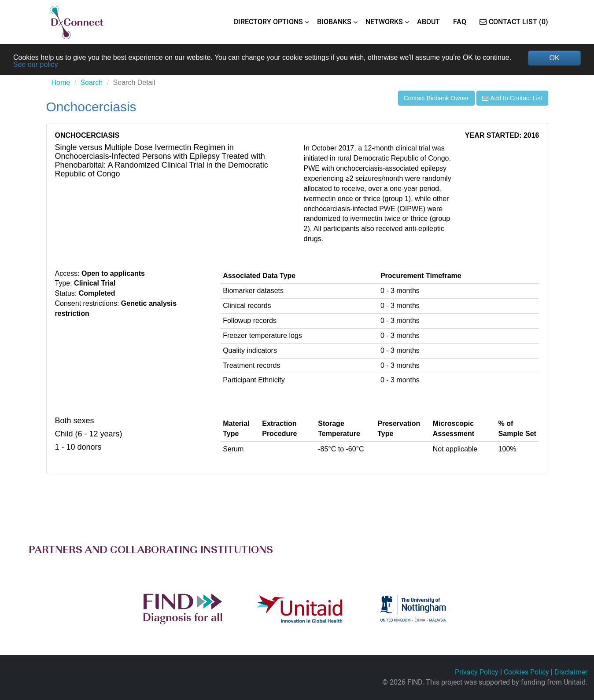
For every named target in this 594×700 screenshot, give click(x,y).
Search (92, 82)
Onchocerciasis (91, 107)
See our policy (35, 64)
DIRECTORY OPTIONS (268, 22)
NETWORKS (384, 22)
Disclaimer (571, 672)
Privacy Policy (477, 672)
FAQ (460, 22)
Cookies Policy (526, 672)
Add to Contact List (512, 98)
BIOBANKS (334, 22)
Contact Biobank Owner (436, 98)
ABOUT (428, 22)
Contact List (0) (514, 22)
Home (61, 82)
